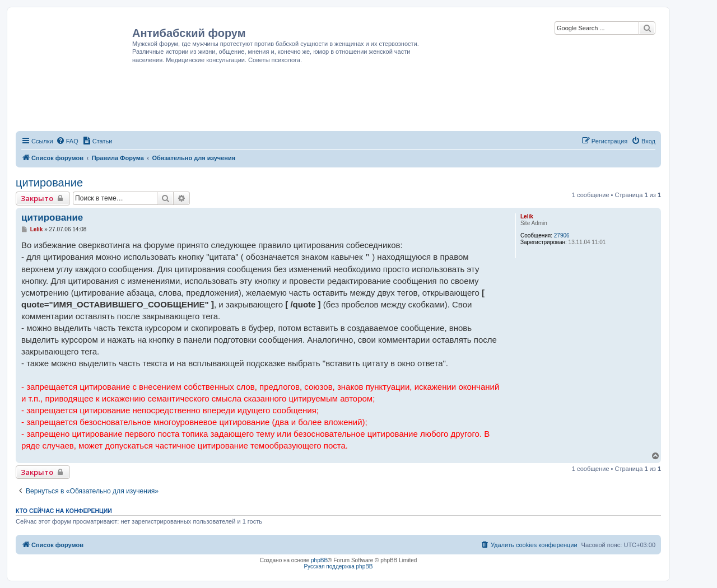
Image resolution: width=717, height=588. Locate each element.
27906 (562, 235)
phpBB (319, 560)
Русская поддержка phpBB (338, 566)
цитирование (49, 183)
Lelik (527, 216)
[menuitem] (67, 141)
